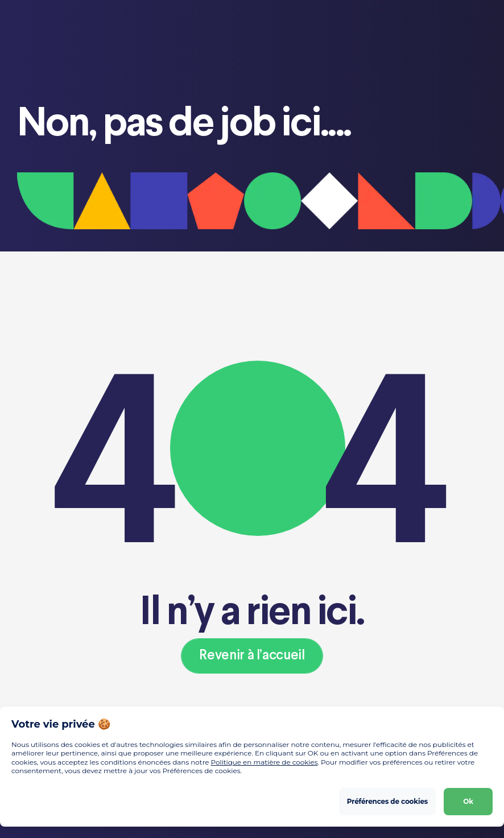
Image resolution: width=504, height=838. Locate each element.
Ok (468, 801)
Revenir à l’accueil (252, 656)
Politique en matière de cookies (265, 762)
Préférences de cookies (387, 801)
